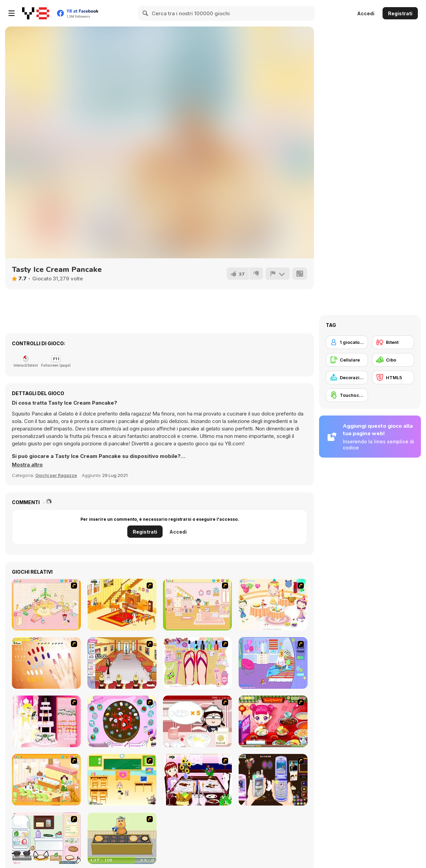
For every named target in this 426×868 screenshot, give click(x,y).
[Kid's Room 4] (46, 605)
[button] (27, 465)
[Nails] (46, 663)
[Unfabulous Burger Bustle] (122, 663)
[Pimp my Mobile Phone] (273, 780)
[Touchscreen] (347, 395)
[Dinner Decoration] (197, 780)
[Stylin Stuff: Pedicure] (197, 663)
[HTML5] (393, 377)
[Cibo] (393, 360)
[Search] (146, 13)
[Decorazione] (347, 377)
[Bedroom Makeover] (273, 663)
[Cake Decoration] (122, 721)
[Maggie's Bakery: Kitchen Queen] (197, 721)
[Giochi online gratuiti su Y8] (36, 13)
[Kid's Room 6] (197, 605)
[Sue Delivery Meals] (273, 721)
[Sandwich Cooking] (46, 838)
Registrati (400, 13)
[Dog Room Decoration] (46, 780)
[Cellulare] (347, 360)
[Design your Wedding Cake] (46, 721)
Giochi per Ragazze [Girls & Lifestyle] (56, 475)
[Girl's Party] (273, 605)
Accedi (366, 13)
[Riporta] (278, 274)
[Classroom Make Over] (122, 780)
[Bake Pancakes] (122, 838)
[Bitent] (393, 342)
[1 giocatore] (347, 342)
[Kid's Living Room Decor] (122, 605)
